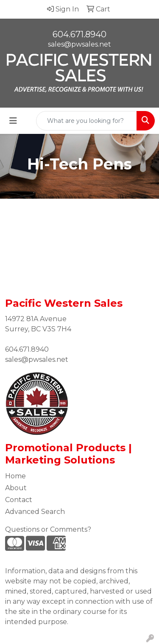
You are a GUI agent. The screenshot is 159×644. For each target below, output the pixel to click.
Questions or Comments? (48, 529)
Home (15, 476)
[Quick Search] (86, 121)
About (16, 488)
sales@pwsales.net (79, 44)
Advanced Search (35, 512)
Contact (19, 500)
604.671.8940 (79, 34)
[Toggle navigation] (13, 121)
